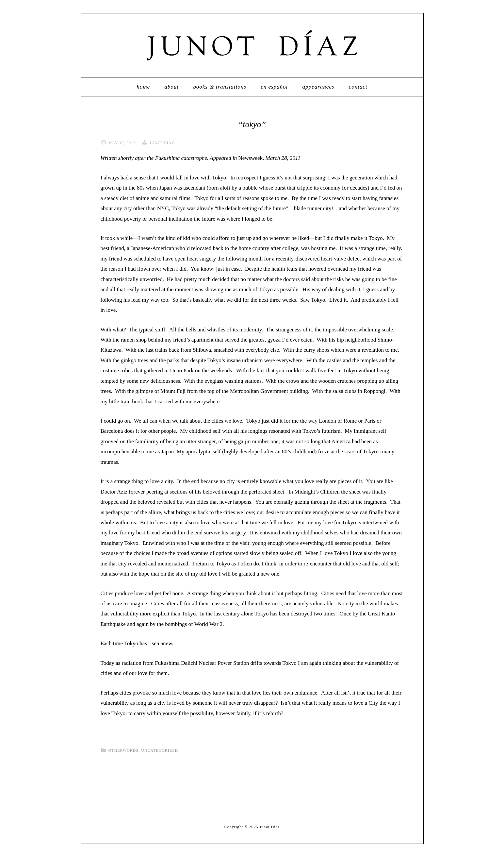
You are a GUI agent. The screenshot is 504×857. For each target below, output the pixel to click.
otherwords (124, 750)
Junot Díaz (252, 45)
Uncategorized (160, 750)
